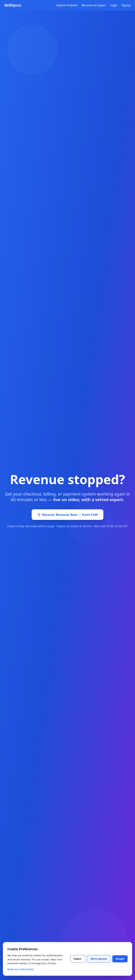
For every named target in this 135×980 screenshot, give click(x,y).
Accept (120, 959)
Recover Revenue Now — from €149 (67, 515)
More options (99, 959)
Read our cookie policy (21, 969)
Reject (78, 959)
